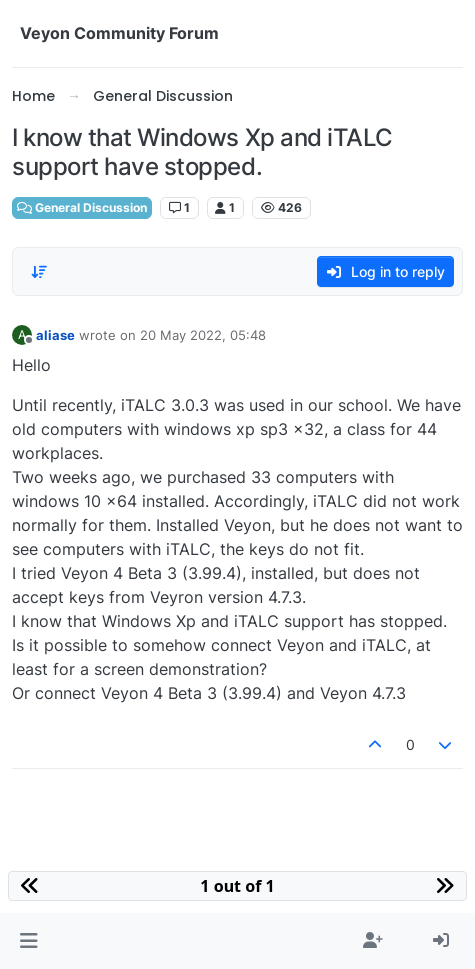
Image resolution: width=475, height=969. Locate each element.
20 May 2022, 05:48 (203, 335)
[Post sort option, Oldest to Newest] (39, 272)
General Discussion (82, 207)
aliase (55, 335)
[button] (28, 941)
